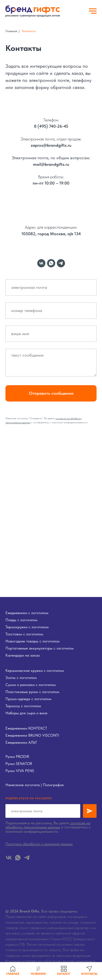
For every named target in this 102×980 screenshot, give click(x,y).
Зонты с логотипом (21, 678)
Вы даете (50, 418)
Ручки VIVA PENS (20, 771)
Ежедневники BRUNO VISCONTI (32, 735)
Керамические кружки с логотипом (35, 670)
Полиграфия (53, 785)
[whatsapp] (51, 263)
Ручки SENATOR (19, 764)
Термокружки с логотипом (27, 627)
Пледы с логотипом (21, 620)
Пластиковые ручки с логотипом (32, 692)
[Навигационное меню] (93, 11)
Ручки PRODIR (17, 757)
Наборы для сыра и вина (26, 713)
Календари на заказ (23, 655)
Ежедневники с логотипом (27, 613)
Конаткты (29, 31)
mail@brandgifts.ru (51, 164)
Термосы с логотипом (23, 706)
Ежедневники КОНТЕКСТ (26, 728)
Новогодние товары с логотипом (33, 641)
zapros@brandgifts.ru (51, 145)
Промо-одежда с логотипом (28, 699)
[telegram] (61, 263)
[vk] (41, 263)
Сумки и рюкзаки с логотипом (31, 685)
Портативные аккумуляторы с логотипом (40, 648)
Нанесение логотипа (23, 785)
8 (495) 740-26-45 (51, 126)
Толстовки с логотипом (24, 634)
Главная (11, 31)
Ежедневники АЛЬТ (21, 742)
